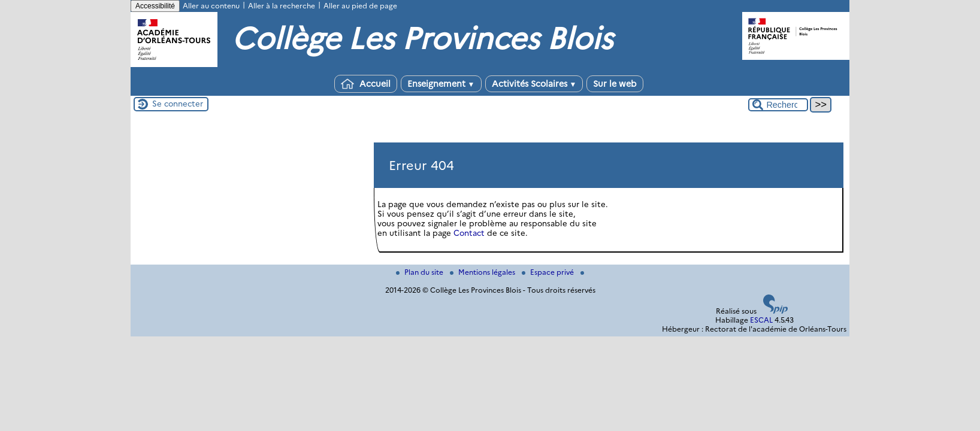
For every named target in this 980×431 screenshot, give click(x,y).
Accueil (366, 84)
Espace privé (549, 272)
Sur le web (615, 84)
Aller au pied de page (360, 6)
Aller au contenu (211, 6)
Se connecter (178, 104)
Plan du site (421, 272)
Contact (469, 233)
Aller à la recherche (282, 6)
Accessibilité (155, 6)
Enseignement (441, 84)
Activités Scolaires (534, 84)
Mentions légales (483, 272)
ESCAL (761, 320)
